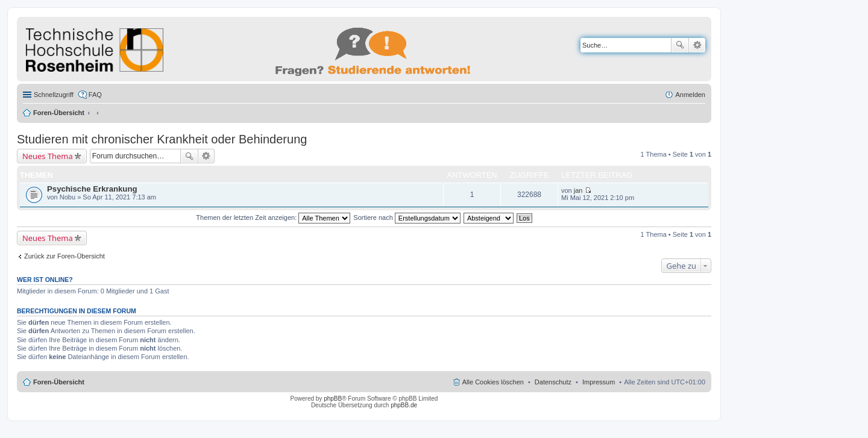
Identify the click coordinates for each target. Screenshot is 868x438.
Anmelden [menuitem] (690, 95)
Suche (680, 45)
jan (578, 190)
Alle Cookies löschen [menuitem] (493, 382)
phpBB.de (404, 405)
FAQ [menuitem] (95, 95)
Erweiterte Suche (697, 45)
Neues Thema (48, 156)
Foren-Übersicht (59, 113)
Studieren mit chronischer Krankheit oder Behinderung (162, 139)
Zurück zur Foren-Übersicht (64, 256)
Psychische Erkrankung (92, 189)
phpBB (333, 399)
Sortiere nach (407, 217)
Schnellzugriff (54, 95)
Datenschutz (553, 382)
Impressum (599, 382)
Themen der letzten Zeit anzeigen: (273, 217)
